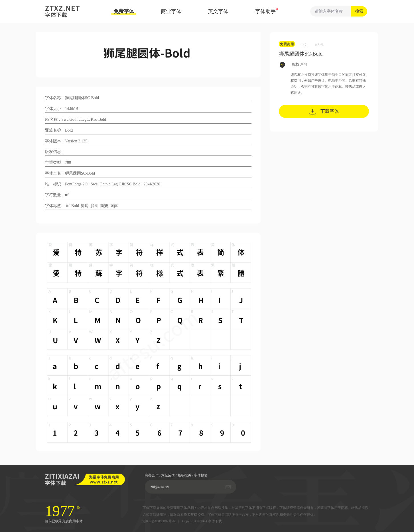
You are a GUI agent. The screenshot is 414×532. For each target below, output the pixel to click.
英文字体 (218, 11)
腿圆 (94, 206)
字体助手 (265, 11)
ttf (68, 206)
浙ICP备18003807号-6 (159, 521)
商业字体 (171, 11)
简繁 (104, 206)
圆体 (114, 206)
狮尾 (85, 206)
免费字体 (124, 12)
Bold (75, 206)
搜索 (359, 11)
